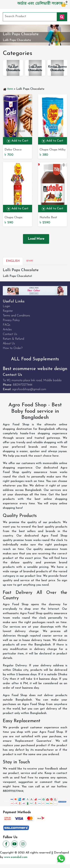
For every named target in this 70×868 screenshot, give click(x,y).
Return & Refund (13, 339)
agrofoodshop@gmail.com (29, 389)
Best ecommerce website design (35, 369)
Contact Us (10, 334)
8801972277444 (23, 385)
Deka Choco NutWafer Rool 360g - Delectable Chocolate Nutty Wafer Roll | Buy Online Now (17, 150)
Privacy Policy (11, 320)
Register (8, 311)
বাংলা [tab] (30, 261)
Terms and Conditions (16, 316)
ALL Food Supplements (35, 359)
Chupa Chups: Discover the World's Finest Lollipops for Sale (16, 218)
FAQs (7, 325)
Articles (7, 330)
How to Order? (13, 348)
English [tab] (13, 261)
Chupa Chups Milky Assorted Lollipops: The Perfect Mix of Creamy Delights (53, 150)
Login (6, 306)
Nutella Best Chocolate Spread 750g (52, 218)
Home (8, 89)
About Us (9, 344)
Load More (36, 239)
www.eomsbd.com (16, 857)
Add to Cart (18, 141)
